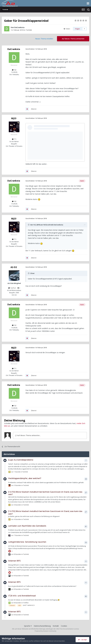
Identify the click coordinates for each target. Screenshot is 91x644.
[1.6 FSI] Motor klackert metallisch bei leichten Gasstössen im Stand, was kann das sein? (45, 493)
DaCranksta (19, 27)
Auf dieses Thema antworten (73, 39)
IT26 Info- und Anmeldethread (22, 596)
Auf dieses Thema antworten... (28, 435)
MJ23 (14, 118)
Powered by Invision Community (45, 631)
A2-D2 (14, 267)
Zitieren (34, 109)
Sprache (28, 626)
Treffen (26, 603)
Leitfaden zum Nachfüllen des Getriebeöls (27, 526)
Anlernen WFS (14, 561)
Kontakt (56, 626)
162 (14, 70)
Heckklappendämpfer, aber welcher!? (25, 478)
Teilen (67, 29)
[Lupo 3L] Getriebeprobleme (21, 460)
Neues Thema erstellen (44, 39)
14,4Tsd (12, 288)
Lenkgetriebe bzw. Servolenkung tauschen (27, 542)
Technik (29, 30)
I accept (82, 640)
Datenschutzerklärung (42, 626)
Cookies (64, 626)
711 (14, 139)
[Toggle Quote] (29, 225)
